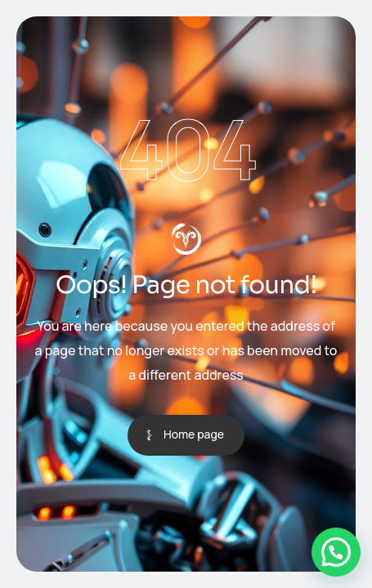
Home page (194, 434)
